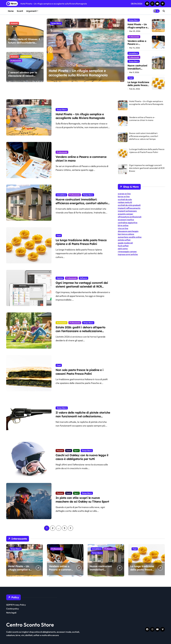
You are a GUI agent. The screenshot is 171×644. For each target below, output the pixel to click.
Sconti (20, 11)
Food (131, 78)
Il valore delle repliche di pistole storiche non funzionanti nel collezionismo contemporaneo (82, 417)
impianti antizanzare (127, 211)
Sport (76, 450)
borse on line (124, 196)
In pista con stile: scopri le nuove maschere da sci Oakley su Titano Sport (83, 502)
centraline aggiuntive (128, 223)
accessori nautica (126, 220)
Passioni (60, 450)
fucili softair (123, 246)
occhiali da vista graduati (129, 205)
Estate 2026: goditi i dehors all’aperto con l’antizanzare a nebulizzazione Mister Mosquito (81, 331)
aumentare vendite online (130, 237)
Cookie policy (13, 609)
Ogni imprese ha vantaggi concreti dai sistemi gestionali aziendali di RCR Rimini (80, 287)
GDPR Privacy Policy (16, 605)
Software (83, 277)
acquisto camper (126, 214)
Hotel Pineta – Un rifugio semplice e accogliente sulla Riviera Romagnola (81, 74)
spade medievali (125, 243)
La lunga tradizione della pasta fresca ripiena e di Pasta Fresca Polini (138, 87)
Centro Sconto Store (30, 625)
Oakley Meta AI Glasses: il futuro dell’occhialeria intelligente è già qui (24, 43)
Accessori (14, 23)
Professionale (16, 61)
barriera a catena (126, 234)
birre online (123, 225)
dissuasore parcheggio (128, 231)
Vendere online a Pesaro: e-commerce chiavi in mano (138, 46)
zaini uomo (123, 249)
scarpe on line (124, 194)
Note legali (11, 613)
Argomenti (32, 11)
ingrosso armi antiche (128, 254)
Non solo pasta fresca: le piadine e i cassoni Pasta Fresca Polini (82, 372)
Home (11, 11)
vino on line (123, 228)
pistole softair (124, 240)
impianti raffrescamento (129, 208)
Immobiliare (133, 53)
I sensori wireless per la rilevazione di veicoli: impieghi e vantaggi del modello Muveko (23, 77)
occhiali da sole (125, 199)
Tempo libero (56, 23)
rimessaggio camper (127, 251)
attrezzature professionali (130, 217)
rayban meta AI (125, 202)
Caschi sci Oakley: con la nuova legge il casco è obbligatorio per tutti (82, 459)
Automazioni (26, 57)
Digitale (60, 277)
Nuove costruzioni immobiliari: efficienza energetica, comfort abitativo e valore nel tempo (81, 204)
